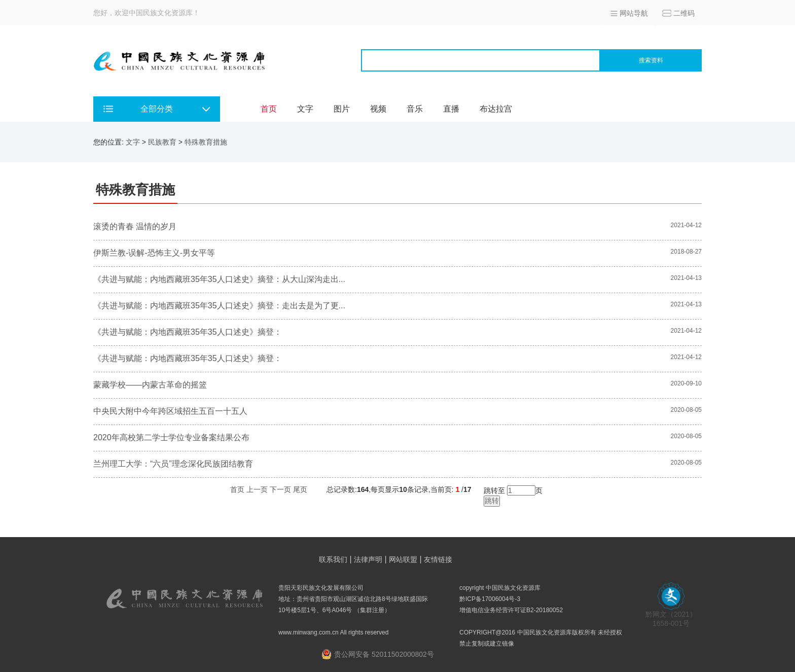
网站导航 (634, 13)
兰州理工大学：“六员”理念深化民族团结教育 (173, 464)
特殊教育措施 (206, 142)
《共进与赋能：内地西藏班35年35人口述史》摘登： (188, 332)
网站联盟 (403, 559)
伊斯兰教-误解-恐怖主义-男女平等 (154, 253)
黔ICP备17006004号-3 (490, 599)
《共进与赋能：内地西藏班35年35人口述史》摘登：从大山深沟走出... (219, 279)
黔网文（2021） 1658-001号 (671, 615)
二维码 (684, 13)
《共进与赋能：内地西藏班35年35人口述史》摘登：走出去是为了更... (219, 306)
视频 (378, 109)
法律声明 (368, 559)
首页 (269, 109)
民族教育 (162, 142)
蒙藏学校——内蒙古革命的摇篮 (150, 385)
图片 (342, 109)
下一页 (280, 489)
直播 (451, 109)
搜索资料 (651, 60)
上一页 (257, 489)
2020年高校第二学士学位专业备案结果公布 (171, 437)
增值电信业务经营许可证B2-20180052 (511, 610)
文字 (305, 109)
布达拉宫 (496, 109)
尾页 (300, 489)
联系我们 (333, 559)
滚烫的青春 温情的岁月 (135, 226)
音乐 (415, 109)
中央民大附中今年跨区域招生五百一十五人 (170, 411)
